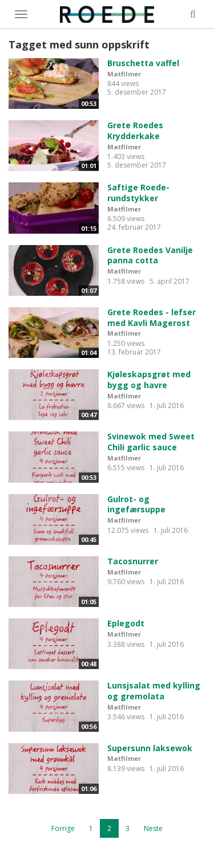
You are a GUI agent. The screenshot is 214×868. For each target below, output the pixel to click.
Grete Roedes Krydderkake (135, 131)
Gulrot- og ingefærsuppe (136, 504)
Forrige (63, 828)
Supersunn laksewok (150, 748)
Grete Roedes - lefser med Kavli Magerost (152, 317)
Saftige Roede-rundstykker (138, 193)
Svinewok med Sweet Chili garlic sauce (151, 442)
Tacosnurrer (133, 561)
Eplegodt (126, 623)
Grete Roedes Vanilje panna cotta (150, 255)
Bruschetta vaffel (143, 63)
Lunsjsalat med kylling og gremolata (154, 691)
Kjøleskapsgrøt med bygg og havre (149, 380)
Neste (153, 828)
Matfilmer (124, 74)
